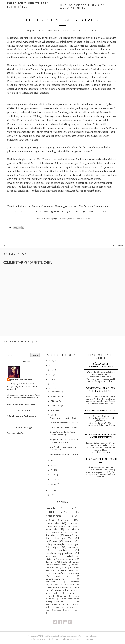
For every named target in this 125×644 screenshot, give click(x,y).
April (53, 470)
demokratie (51, 562)
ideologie (52, 523)
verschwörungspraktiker (59, 553)
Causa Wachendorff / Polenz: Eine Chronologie (63, 433)
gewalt (48, 610)
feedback (50, 599)
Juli (52, 415)
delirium (63, 596)
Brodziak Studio (47, 639)
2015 (50, 375)
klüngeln (71, 593)
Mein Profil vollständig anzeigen (21, 404)
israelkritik (51, 529)
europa (74, 596)
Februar (54, 479)
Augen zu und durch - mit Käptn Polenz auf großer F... (64, 441)
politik (71, 219)
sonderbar (87, 219)
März (53, 475)
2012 (50, 388)
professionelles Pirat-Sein (90, 89)
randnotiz (75, 565)
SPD (61, 599)
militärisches (51, 596)
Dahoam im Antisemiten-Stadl (63, 418)
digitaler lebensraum (70, 562)
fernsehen (54, 568)
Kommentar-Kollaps (72, 8)
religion (56, 547)
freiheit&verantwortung (56, 579)
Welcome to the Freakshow (87, 5)
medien (63, 550)
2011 (50, 490)
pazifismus (51, 541)
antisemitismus (57, 519)
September (56, 406)
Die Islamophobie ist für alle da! (101, 461)
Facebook (41, 212)
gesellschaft (62, 219)
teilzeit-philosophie (72, 610)
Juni (52, 461)
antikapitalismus (65, 607)
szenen (49, 573)
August (54, 410)
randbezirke (63, 604)
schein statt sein (63, 532)
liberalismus (52, 535)
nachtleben (58, 610)
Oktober (54, 401)
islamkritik (69, 556)
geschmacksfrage (49, 219)
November (55, 396)
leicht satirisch (68, 570)
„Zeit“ (93, 42)
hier (88, 38)
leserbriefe (50, 604)
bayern (69, 590)
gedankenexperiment (59, 587)
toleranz (69, 541)
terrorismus (73, 529)
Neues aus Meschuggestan (58, 206)
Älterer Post (118, 245)
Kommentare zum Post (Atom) (25, 342)
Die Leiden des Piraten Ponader (63, 20)
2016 (50, 370)
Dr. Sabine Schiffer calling (101, 411)
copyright (76, 604)
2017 (50, 365)
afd (66, 568)
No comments (88, 31)
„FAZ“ (15, 136)
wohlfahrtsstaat (72, 585)
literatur (52, 607)
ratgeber (78, 219)
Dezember (55, 392)
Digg (104, 212)
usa (67, 535)
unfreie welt (62, 576)
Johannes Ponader (30, 69)
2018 (50, 361)
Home (63, 5)
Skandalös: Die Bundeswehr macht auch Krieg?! (101, 436)
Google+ (73, 212)
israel (71, 523)
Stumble (90, 212)
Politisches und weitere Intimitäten (61, 636)
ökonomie (75, 573)
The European (87, 206)
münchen (72, 599)
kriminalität (50, 559)
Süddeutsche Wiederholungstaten (101, 365)
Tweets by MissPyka (16, 433)
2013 (50, 384)
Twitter (58, 212)
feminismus (51, 556)
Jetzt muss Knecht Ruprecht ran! (64, 423)
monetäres (50, 582)
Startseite (63, 245)
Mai (52, 465)
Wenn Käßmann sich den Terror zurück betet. (101, 390)
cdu (75, 607)
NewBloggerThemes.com (84, 639)
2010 (50, 495)
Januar (54, 484)
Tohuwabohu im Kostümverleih (64, 454)
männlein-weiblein (58, 565)
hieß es (72, 81)
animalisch (70, 601)
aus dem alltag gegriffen (63, 537)
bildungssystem (52, 601)
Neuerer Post (7, 245)
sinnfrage (61, 573)
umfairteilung (55, 590)
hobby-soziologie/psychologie (62, 544)
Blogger (30, 427)
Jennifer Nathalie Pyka (21, 380)
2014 (50, 379)
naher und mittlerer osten (60, 526)
